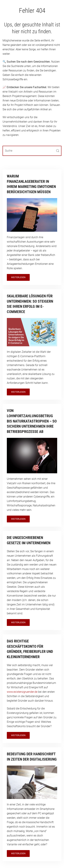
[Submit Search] (58, 151)
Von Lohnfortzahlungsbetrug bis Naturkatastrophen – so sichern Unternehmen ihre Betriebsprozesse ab (32, 421)
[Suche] (32, 151)
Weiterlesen (18, 277)
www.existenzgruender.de (22, 692)
